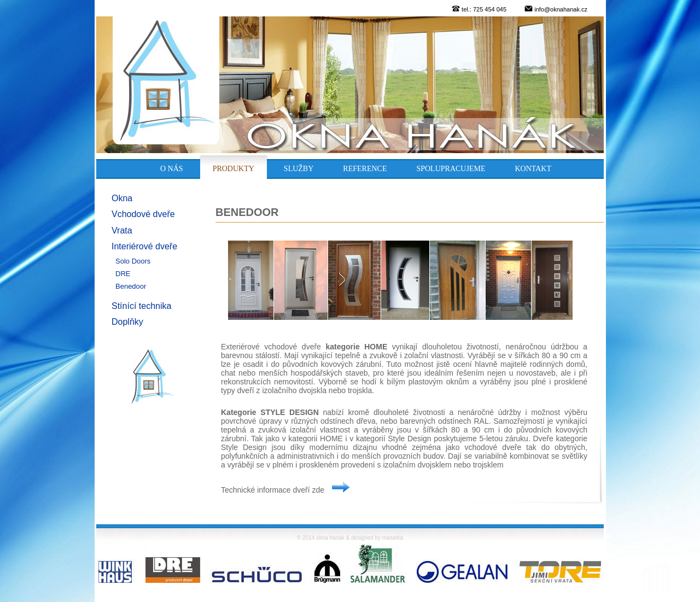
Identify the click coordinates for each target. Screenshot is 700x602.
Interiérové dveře (144, 246)
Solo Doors (133, 261)
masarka (393, 538)
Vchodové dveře (143, 214)
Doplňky (127, 322)
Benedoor (131, 286)
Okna (122, 198)
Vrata (122, 230)
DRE (123, 274)
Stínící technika (141, 306)
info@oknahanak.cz (561, 9)
